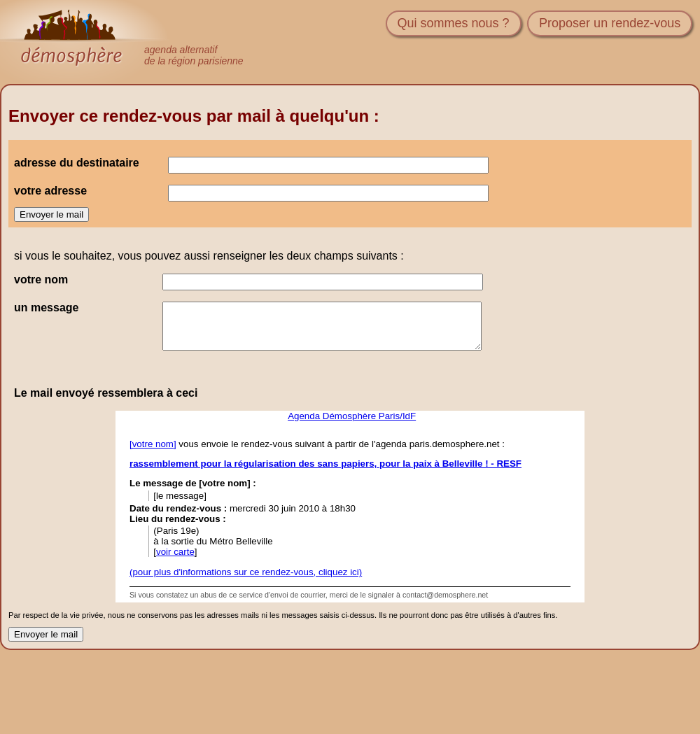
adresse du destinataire (77, 163)
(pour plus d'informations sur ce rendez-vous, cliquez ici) (246, 572)
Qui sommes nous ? (454, 23)
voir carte (175, 552)
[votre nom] (153, 444)
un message (46, 308)
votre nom (41, 280)
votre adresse (50, 191)
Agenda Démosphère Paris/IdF (352, 416)
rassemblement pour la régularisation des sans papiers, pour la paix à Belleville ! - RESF (325, 464)
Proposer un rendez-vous (610, 23)
